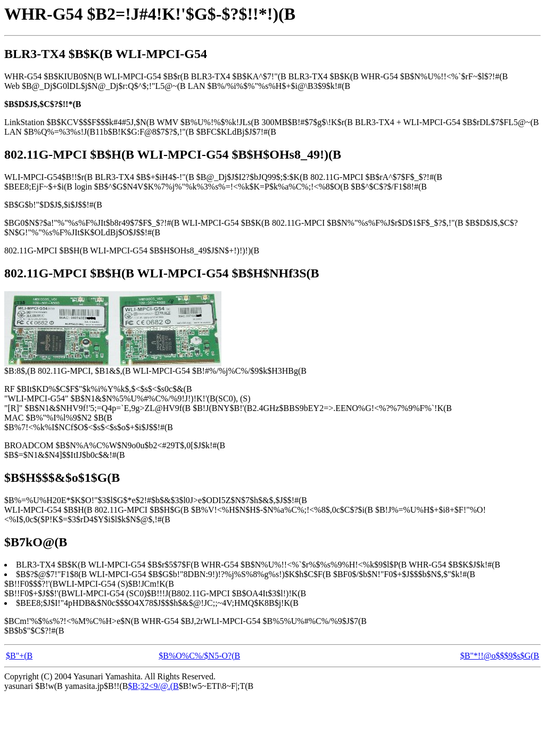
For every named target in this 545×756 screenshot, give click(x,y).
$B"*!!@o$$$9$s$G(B (500, 656)
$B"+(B (19, 656)
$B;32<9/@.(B (153, 686)
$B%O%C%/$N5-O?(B (199, 656)
